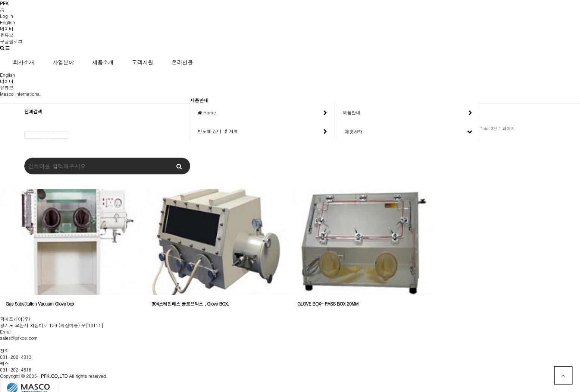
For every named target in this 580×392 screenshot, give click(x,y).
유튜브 (7, 35)
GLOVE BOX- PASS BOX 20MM (328, 304)
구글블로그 (11, 41)
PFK (4, 3)
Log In (7, 16)
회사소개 (23, 62)
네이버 (7, 29)
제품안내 (407, 113)
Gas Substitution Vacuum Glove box (40, 304)
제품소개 (103, 62)
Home (262, 113)
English (7, 22)
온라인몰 (182, 62)
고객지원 (142, 62)
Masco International (20, 94)
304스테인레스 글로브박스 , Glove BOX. (190, 304)
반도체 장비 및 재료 (262, 131)
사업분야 (63, 62)
